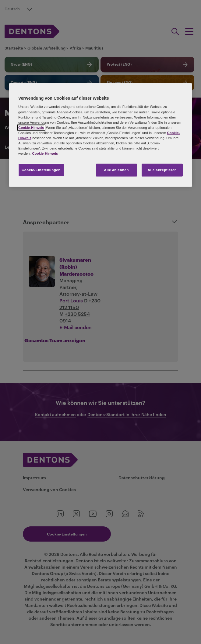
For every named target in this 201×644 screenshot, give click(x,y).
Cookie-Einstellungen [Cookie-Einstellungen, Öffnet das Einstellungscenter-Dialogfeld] (41, 170)
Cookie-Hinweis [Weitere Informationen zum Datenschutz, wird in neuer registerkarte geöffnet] (45, 153)
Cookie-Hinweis (31, 127)
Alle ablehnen (116, 170)
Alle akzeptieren (162, 170)
